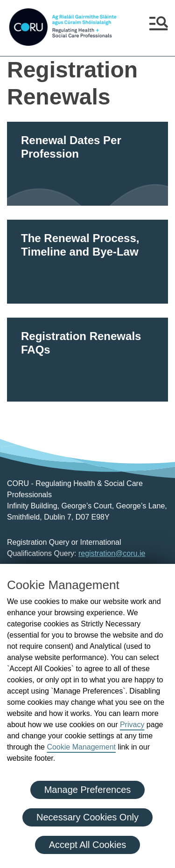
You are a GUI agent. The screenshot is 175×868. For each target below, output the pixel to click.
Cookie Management (81, 747)
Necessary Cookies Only (87, 817)
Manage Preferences (88, 790)
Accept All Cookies (88, 845)
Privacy (132, 725)
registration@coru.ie (112, 553)
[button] (159, 27)
